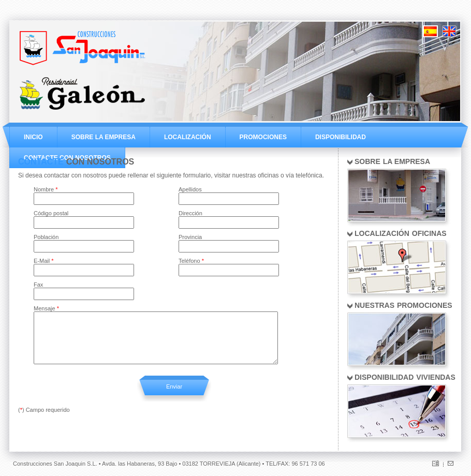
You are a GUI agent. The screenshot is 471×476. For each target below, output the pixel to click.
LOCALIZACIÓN (188, 137)
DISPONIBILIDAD (341, 137)
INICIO (33, 137)
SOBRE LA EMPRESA (104, 137)
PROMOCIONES (263, 137)
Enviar (174, 386)
